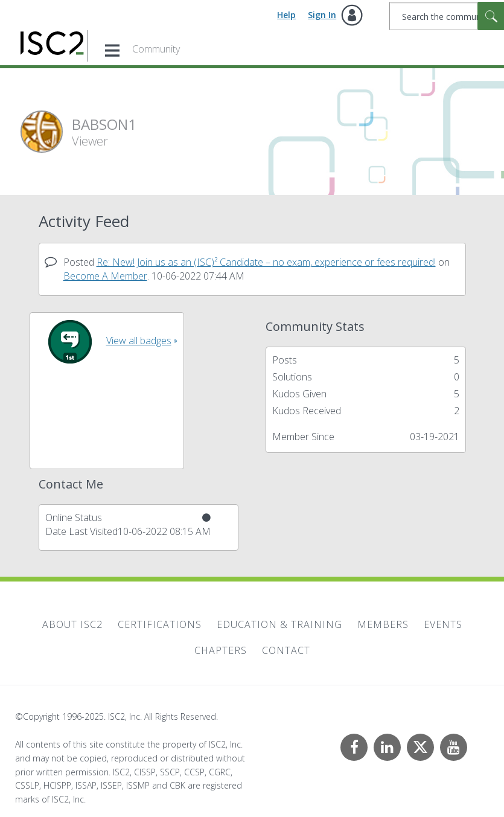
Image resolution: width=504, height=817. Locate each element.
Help (286, 15)
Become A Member (105, 276)
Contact (286, 650)
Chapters (221, 650)
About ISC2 (72, 624)
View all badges (139, 341)
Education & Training (279, 624)
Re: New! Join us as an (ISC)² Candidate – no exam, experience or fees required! (266, 262)
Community (156, 49)
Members (383, 624)
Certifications (160, 624)
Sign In (322, 15)
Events (443, 624)
